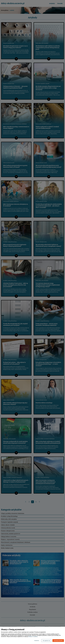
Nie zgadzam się (46, 641)
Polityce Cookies (33, 636)
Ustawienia (37, 641)
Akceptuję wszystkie (58, 641)
